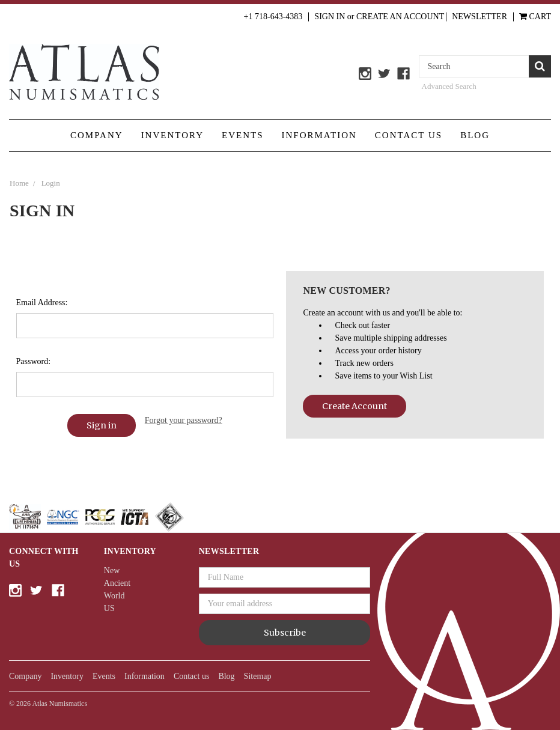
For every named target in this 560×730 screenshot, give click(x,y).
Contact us (409, 135)
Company (97, 135)
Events (243, 135)
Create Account (355, 406)
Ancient (117, 583)
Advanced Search (449, 86)
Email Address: (42, 303)
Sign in (330, 17)
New (112, 570)
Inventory (172, 135)
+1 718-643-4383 (273, 17)
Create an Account (400, 17)
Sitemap (258, 676)
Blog (475, 135)
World (114, 596)
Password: (34, 361)
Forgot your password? (184, 420)
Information (319, 135)
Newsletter (479, 17)
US (109, 608)
